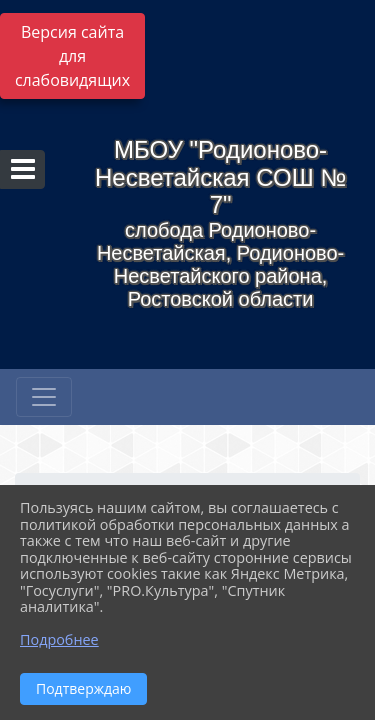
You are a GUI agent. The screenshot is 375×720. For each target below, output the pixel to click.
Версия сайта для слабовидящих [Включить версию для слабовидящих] (72, 56)
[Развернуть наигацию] (44, 397)
